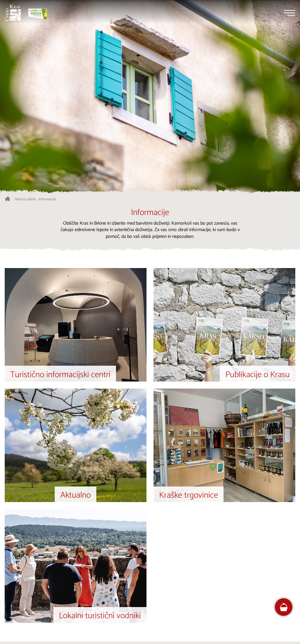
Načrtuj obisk (25, 199)
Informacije (47, 199)
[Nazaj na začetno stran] (13, 13)
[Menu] (289, 13)
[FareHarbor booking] (284, 607)
